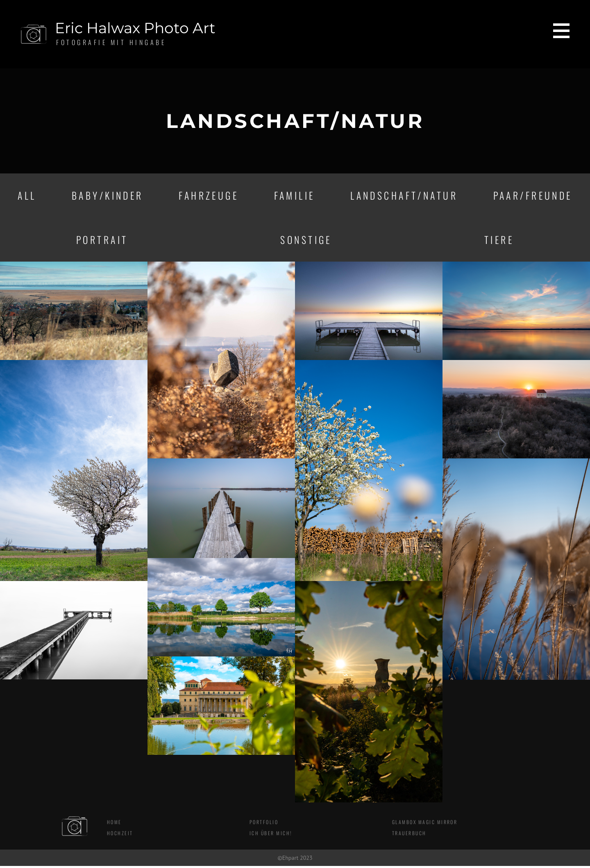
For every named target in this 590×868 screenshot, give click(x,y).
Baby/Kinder (107, 196)
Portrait (102, 241)
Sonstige (306, 241)
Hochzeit (120, 835)
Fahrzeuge (208, 196)
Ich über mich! (271, 835)
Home (114, 824)
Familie (294, 196)
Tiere (499, 241)
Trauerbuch (409, 835)
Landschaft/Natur (403, 196)
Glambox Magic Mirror (425, 824)
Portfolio (264, 824)
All (27, 196)
